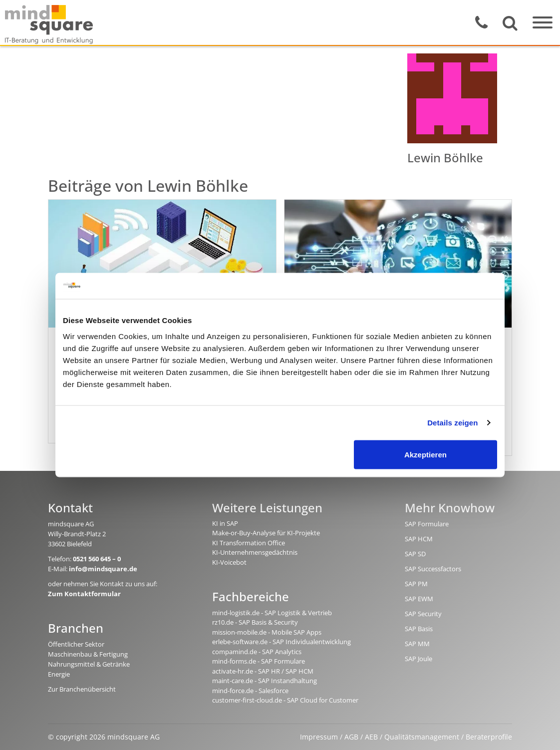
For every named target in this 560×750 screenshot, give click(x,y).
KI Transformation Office (249, 543)
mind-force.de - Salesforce (250, 691)
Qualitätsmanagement (422, 737)
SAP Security (423, 614)
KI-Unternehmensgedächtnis (255, 552)
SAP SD (415, 554)
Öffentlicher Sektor (76, 644)
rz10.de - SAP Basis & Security (255, 622)
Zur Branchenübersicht (82, 689)
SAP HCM (419, 539)
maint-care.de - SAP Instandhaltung (265, 681)
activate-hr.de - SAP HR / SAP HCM (263, 671)
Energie (59, 674)
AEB (371, 737)
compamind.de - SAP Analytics (257, 652)
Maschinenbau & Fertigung (88, 654)
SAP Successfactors (433, 569)
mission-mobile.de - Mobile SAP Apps (267, 632)
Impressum (319, 737)
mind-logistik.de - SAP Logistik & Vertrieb (272, 613)
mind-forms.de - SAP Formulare (259, 661)
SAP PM (416, 584)
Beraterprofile (489, 737)
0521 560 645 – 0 (97, 559)
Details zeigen (452, 423)
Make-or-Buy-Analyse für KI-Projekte (266, 533)
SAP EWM (419, 599)
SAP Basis (419, 629)
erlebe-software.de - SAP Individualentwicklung (281, 642)
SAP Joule (419, 659)
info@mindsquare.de (103, 569)
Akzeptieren (425, 454)
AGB (351, 737)
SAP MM (417, 644)
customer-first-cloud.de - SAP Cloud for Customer (285, 700)
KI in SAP (225, 523)
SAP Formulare (427, 524)
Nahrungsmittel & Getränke (89, 664)
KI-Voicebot (229, 562)
